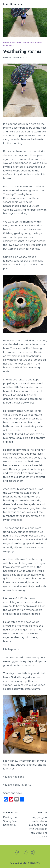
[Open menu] (44, 4)
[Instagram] (32, 852)
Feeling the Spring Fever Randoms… (13, 818)
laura (8, 58)
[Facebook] (18, 852)
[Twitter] (25, 852)
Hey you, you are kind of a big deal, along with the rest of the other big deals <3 (37, 824)
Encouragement (12, 43)
